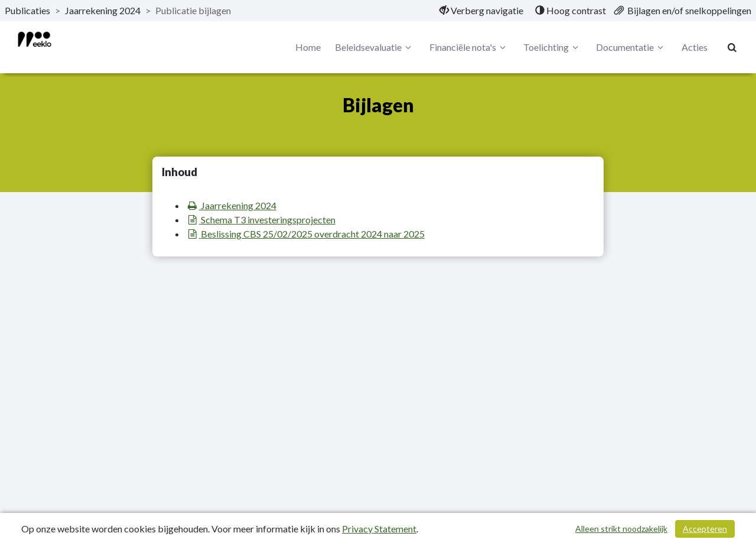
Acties (695, 47)
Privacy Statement (379, 529)
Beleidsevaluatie (375, 47)
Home (308, 47)
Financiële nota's (469, 47)
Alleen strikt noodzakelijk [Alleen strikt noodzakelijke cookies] (621, 529)
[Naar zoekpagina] (732, 47)
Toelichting (553, 47)
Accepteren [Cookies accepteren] (705, 529)
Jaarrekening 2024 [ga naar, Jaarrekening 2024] (103, 10)
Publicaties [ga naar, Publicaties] (27, 10)
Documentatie (631, 47)
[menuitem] (481, 11)
